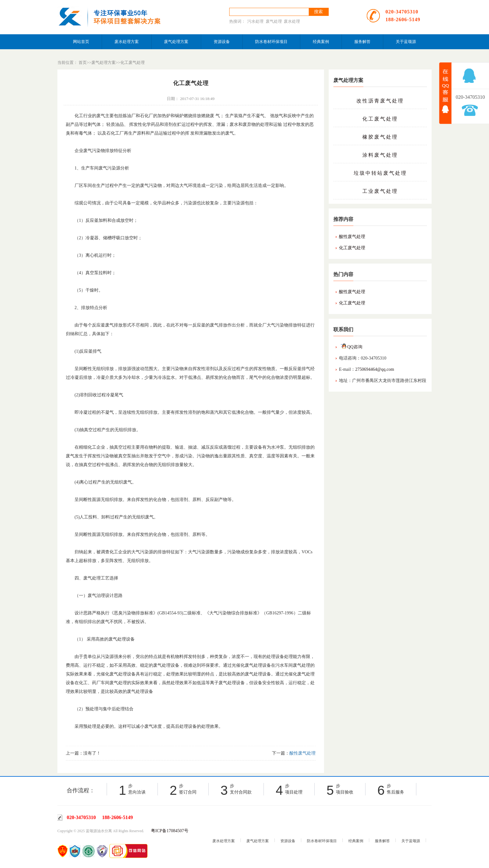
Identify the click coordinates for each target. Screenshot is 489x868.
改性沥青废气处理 (380, 101)
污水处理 (255, 21)
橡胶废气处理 (380, 137)
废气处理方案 (176, 42)
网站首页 (81, 42)
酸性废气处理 (352, 237)
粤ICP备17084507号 (170, 831)
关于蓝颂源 (406, 42)
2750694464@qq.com (375, 369)
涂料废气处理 (380, 155)
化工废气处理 (133, 62)
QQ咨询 (351, 347)
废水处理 (292, 21)
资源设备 (222, 42)
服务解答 (362, 42)
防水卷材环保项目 (271, 42)
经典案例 (321, 42)
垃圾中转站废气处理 (380, 173)
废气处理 (274, 21)
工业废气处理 (380, 191)
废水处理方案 (127, 42)
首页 (83, 62)
